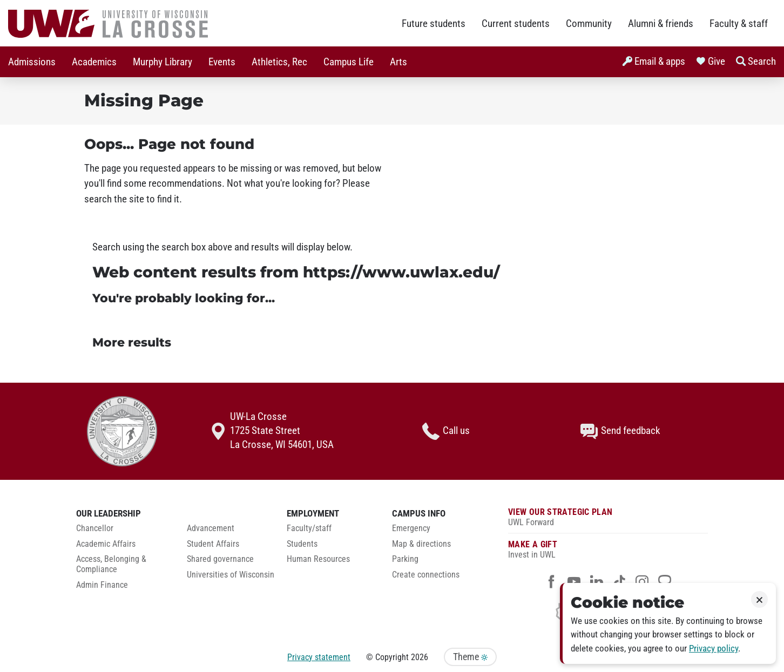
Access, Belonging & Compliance (111, 564)
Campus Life (349, 62)
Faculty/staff (309, 528)
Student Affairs (213, 544)
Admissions (32, 62)
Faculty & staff (739, 24)
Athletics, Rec (279, 62)
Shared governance (220, 559)
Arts (398, 62)
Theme (470, 657)
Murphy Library (163, 62)
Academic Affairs (106, 544)
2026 (420, 657)
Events (222, 62)
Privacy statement (319, 657)
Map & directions (421, 544)
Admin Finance (102, 585)
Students (302, 544)
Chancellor (95, 528)
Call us (446, 431)
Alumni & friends (661, 24)
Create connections (426, 575)
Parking (405, 559)
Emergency (411, 528)
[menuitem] (32, 62)
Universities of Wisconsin (231, 575)
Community (589, 24)
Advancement (211, 528)
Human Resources (318, 559)
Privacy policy (714, 649)
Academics (94, 62)
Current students (516, 24)
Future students (434, 24)
